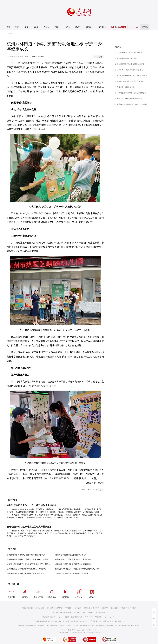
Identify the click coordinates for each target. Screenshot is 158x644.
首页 (9, 27)
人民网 (9, 34)
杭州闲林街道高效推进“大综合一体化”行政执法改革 (27, 559)
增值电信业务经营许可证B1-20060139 (76, 621)
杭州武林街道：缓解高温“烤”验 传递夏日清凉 (73, 559)
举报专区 (78, 27)
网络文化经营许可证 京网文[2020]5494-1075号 (62, 626)
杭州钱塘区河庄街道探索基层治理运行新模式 (73, 564)
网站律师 (114, 608)
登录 (146, 27)
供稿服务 (87, 608)
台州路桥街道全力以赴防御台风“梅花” (71, 555)
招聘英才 (59, 608)
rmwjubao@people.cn (109, 617)
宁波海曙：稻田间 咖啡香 (126, 87)
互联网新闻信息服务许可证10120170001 (47, 621)
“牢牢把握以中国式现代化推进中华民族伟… (132, 93)
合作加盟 (78, 608)
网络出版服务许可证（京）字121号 (92, 626)
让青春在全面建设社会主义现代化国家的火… (133, 104)
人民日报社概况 (27, 608)
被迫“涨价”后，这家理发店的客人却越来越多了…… (33, 527)
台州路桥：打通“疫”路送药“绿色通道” (130, 70)
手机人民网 (38, 593)
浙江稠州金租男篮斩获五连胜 (127, 58)
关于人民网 (40, 608)
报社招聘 (50, 608)
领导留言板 (52, 593)
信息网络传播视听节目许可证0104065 (32, 626)
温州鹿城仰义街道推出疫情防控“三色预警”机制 (26, 573)
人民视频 (65, 593)
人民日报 (11, 593)
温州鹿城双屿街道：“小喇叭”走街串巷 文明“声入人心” (77, 569)
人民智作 (92, 593)
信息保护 (124, 608)
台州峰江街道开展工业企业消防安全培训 (72, 573)
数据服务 (96, 608)
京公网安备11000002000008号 (129, 626)
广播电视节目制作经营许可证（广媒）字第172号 (108, 621)
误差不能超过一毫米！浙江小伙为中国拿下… (133, 76)
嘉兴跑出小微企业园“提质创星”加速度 (130, 81)
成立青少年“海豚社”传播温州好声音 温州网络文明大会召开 (30, 564)
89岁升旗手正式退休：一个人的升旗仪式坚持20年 (32, 505)
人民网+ (25, 593)
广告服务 (68, 608)
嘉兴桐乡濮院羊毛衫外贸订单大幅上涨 (130, 64)
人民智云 (79, 593)
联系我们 (133, 608)
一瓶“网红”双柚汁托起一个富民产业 (129, 99)
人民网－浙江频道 (37, 57)
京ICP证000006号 (111, 626)
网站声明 (105, 608)
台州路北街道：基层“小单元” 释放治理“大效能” (26, 555)
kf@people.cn (59, 617)
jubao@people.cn (101, 612)
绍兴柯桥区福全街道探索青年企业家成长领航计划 (27, 569)
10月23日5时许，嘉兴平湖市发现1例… (130, 53)
